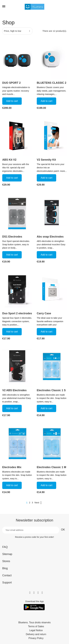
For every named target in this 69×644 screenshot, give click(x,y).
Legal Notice (36, 630)
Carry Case (44, 313)
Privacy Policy (36, 638)
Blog (5, 568)
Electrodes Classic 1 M (51, 467)
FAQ (5, 547)
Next (39, 503)
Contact (7, 575)
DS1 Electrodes (12, 237)
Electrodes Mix (12, 467)
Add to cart (12, 101)
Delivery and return (36, 634)
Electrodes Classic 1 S (51, 390)
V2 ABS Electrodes (14, 390)
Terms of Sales (36, 626)
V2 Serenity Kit (46, 160)
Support (7, 583)
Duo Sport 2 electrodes (17, 313)
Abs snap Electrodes (50, 237)
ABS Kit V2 (9, 160)
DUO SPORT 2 (11, 83)
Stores (6, 561)
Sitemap (7, 554)
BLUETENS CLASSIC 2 (52, 83)
